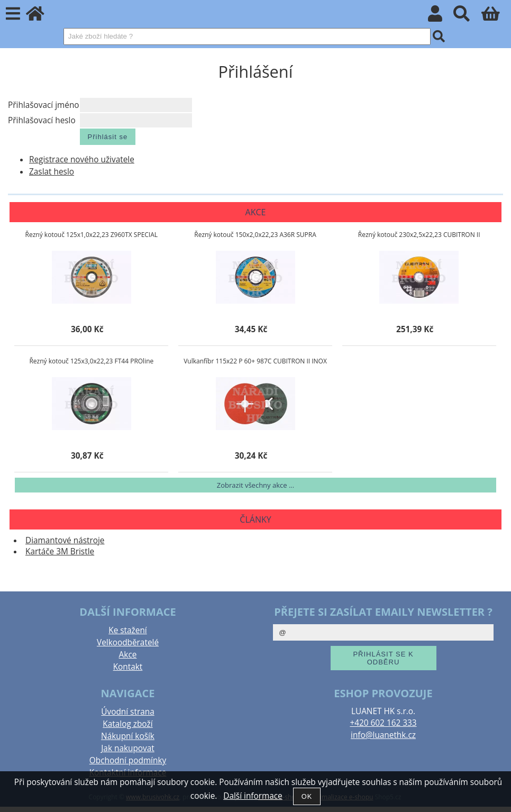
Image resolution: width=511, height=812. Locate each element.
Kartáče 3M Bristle (60, 551)
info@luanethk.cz (383, 735)
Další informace (253, 796)
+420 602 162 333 (383, 723)
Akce (128, 655)
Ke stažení (127, 630)
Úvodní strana (127, 712)
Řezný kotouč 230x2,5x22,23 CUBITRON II (419, 235)
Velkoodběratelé (128, 642)
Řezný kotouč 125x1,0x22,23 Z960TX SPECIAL (92, 235)
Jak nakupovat (127, 748)
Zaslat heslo (52, 172)
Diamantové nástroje (65, 540)
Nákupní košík (128, 736)
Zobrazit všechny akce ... (255, 485)
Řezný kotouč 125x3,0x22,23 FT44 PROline (91, 361)
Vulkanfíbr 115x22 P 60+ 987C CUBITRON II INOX (255, 361)
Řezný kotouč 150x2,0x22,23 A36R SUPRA (255, 235)
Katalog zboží (127, 724)
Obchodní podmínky (128, 760)
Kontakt (128, 667)
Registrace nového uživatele (82, 159)
